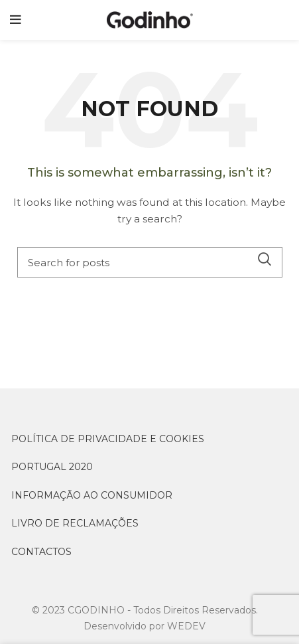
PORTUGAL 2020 (52, 467)
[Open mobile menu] (16, 20)
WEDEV (186, 626)
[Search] (150, 262)
